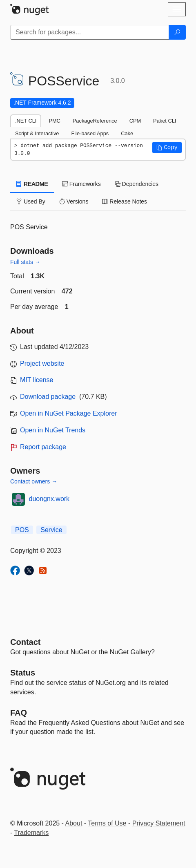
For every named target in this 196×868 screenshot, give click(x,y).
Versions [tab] (74, 201)
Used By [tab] (31, 201)
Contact (25, 642)
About (74, 823)
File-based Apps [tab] (90, 133)
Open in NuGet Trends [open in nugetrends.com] (53, 430)
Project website (42, 364)
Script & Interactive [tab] (37, 133)
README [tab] (32, 184)
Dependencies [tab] (137, 184)
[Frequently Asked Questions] (19, 713)
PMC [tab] (54, 121)
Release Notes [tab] (125, 201)
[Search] (177, 32)
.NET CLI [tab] (26, 121)
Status (23, 673)
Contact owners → (34, 481)
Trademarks (31, 833)
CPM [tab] (135, 121)
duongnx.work (49, 499)
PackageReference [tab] (95, 121)
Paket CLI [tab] (165, 121)
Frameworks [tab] (81, 184)
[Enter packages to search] (90, 32)
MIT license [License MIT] (37, 380)
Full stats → (25, 262)
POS (22, 530)
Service (51, 530)
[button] (167, 148)
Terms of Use (107, 823)
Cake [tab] (127, 133)
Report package (43, 447)
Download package (48, 397)
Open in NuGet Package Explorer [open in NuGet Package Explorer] (68, 413)
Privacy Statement (159, 823)
